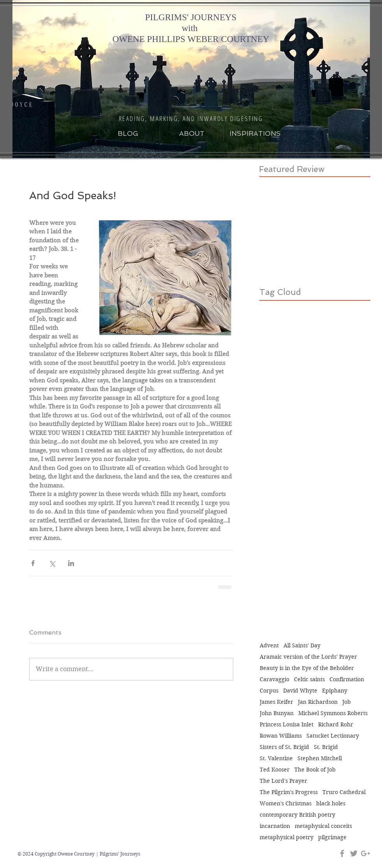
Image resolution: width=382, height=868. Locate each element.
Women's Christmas (286, 804)
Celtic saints (309, 679)
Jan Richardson (318, 702)
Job (347, 702)
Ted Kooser (275, 770)
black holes (331, 804)
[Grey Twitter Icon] (354, 853)
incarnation (275, 826)
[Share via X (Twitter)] (52, 563)
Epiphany (335, 691)
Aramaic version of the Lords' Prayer (308, 657)
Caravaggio (275, 679)
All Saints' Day (302, 646)
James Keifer (276, 702)
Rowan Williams (281, 736)
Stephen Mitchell (320, 758)
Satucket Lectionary (333, 736)
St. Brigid (326, 747)
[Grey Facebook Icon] (342, 853)
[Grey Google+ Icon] (365, 853)
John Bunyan (277, 713)
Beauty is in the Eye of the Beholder (307, 668)
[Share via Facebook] (33, 563)
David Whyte (300, 691)
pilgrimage (332, 837)
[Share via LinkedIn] (71, 563)
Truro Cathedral (344, 792)
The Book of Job (315, 770)
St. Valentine (276, 758)
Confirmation (347, 679)
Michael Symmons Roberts (333, 713)
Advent (269, 646)
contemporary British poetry (298, 815)
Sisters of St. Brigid (284, 747)
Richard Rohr (336, 725)
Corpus (269, 691)
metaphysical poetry (287, 837)
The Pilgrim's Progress (289, 792)
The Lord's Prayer (283, 781)
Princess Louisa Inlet (287, 725)
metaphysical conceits (323, 826)
